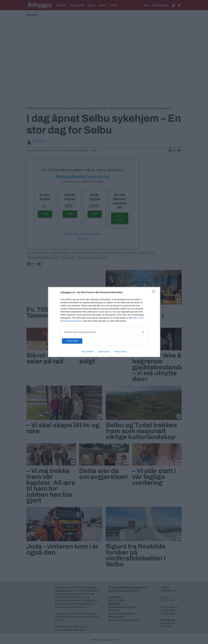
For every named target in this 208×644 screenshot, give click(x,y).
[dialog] (104, 322)
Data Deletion (88, 352)
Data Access (104, 352)
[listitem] (104, 332)
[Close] (155, 292)
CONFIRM (76, 341)
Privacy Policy (120, 352)
